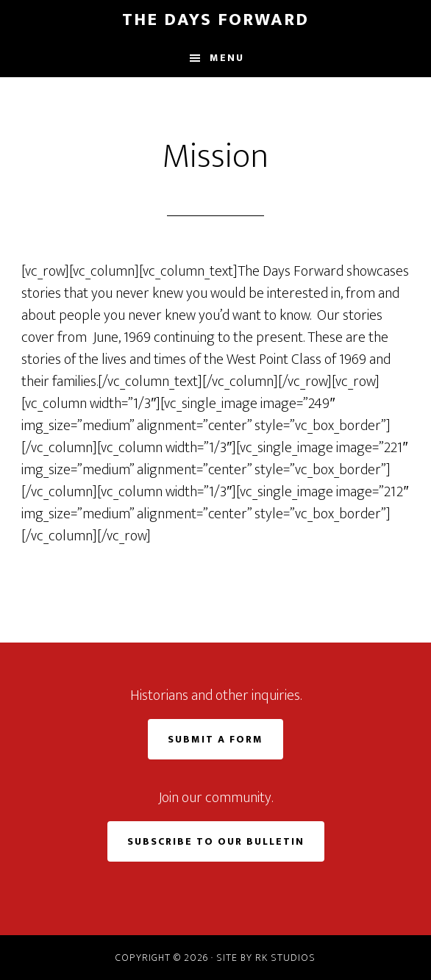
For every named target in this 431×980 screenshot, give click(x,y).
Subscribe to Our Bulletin (216, 841)
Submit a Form (215, 739)
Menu (227, 58)
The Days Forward (215, 20)
